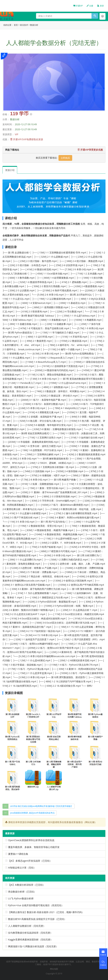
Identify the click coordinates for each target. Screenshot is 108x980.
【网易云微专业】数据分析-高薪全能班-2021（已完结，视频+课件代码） (46, 912)
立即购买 (65, 158)
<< (5, 813)
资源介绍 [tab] (10, 170)
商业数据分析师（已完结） (22, 892)
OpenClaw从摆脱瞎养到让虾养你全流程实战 (31, 840)
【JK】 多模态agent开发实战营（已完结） (30, 861)
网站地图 (54, 969)
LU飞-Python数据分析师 (21, 898)
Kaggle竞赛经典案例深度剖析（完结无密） (30, 940)
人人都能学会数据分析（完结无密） (27, 926)
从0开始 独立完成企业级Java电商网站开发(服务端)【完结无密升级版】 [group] (41, 806)
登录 (100, 6)
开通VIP (78, 6)
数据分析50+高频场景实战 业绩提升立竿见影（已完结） (37, 919)
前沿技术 (24, 25)
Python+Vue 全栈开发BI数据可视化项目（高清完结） (36, 905)
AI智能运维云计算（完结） (22, 868)
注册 (90, 6)
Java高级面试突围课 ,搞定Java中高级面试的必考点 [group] (32, 813)
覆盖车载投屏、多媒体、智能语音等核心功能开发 (34, 847)
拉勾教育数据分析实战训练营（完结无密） (30, 933)
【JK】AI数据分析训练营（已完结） (27, 885)
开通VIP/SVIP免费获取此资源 (28, 139)
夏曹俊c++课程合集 (18, 854)
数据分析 (34, 25)
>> (5, 806)
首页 (16, 25)
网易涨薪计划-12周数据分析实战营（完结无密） (33, 946)
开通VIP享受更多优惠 (90, 150)
